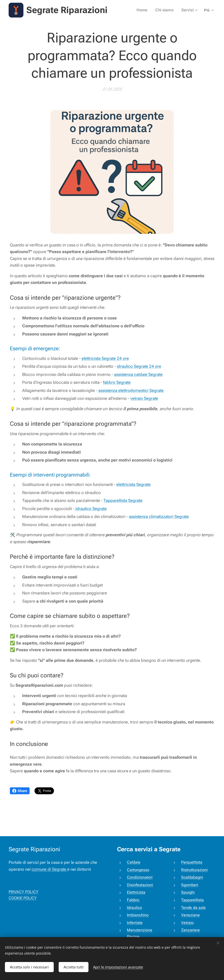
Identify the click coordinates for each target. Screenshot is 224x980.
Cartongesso (138, 870)
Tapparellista (192, 900)
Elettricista (136, 893)
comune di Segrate (49, 869)
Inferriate (135, 923)
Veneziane (190, 915)
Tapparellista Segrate (123, 500)
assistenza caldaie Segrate (138, 374)
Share (20, 791)
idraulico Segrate (91, 509)
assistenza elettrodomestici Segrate (131, 390)
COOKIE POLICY (23, 898)
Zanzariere (190, 930)
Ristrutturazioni (194, 870)
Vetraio (187, 923)
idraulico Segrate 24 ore (139, 366)
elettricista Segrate (133, 484)
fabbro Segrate (117, 382)
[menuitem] (145, 10)
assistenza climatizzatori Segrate (159, 517)
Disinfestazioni (140, 885)
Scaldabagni (192, 878)
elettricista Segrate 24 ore (105, 358)
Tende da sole (193, 908)
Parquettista (191, 862)
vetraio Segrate (144, 398)
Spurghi (188, 893)
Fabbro (134, 900)
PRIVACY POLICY (24, 892)
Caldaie (134, 862)
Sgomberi (189, 885)
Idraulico (134, 908)
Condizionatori (140, 878)
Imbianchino (138, 915)
